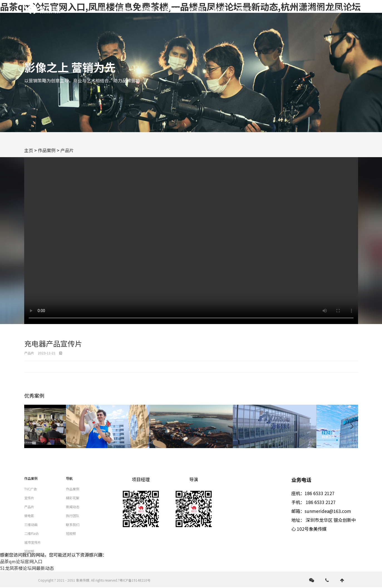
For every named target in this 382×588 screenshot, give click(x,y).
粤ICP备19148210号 (135, 580)
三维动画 (31, 524)
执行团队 (196, 9)
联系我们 (221, 9)
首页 (102, 9)
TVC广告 (31, 489)
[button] (352, 426)
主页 (29, 150)
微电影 (29, 516)
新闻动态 (172, 9)
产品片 (67, 150)
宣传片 (29, 498)
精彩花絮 (147, 9)
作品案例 (123, 9)
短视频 (243, 9)
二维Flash (31, 533)
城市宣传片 (33, 542)
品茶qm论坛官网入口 (21, 561)
